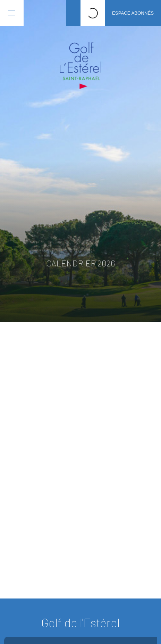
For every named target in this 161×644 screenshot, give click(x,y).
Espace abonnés (133, 13)
